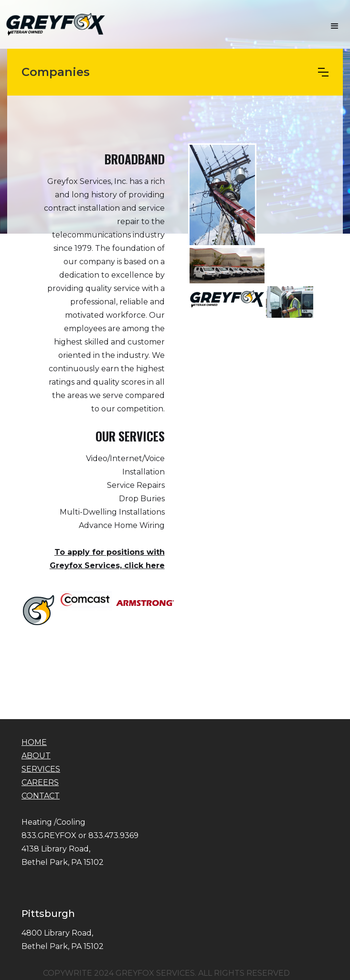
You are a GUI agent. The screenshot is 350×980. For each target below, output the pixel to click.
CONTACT (41, 796)
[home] (53, 24)
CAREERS (40, 782)
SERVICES (41, 769)
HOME (34, 742)
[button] (335, 26)
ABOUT (36, 756)
